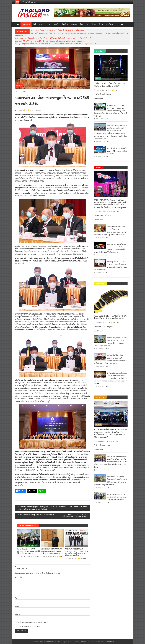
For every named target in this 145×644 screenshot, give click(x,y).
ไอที (34, 24)
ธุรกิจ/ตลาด (26, 24)
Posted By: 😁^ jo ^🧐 (23, 110)
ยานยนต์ (74, 24)
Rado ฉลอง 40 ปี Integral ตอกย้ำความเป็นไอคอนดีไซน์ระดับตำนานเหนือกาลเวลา (57, 30)
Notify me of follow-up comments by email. (32, 622)
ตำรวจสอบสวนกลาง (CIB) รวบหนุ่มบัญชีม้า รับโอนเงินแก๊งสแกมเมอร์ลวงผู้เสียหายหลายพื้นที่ (117, 497)
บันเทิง (56, 24)
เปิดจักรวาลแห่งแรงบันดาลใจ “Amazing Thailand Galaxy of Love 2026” (109, 85)
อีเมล (18, 606)
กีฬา (81, 24)
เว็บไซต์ (18, 614)
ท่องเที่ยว (65, 24)
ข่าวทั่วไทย (110, 24)
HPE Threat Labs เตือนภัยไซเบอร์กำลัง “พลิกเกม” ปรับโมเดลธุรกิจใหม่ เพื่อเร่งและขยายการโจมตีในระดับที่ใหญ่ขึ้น (54, 38)
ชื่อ (17, 598)
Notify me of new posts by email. (29, 626)
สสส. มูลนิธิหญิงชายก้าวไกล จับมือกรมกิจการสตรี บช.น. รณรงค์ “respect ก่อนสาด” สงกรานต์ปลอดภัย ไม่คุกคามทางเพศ (56, 44)
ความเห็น (19, 577)
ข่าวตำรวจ (98, 425)
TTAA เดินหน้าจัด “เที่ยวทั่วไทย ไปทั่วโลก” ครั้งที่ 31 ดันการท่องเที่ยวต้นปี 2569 (117, 151)
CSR (87, 24)
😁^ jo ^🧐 (33, 556)
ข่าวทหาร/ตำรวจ (97, 24)
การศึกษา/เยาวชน (45, 24)
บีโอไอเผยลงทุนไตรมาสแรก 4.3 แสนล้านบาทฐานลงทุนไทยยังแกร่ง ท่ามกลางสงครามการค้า (52, 551)
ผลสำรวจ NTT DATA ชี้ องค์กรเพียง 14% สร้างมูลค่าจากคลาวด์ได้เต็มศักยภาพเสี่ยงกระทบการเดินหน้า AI (50, 41)
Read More (99, 98)
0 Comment (37, 110)
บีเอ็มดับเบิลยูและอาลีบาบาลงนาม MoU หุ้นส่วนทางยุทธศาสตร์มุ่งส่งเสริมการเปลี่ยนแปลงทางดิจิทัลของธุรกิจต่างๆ (77, 552)
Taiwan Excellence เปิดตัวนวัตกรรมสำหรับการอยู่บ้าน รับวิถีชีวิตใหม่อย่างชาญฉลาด (28, 551)
